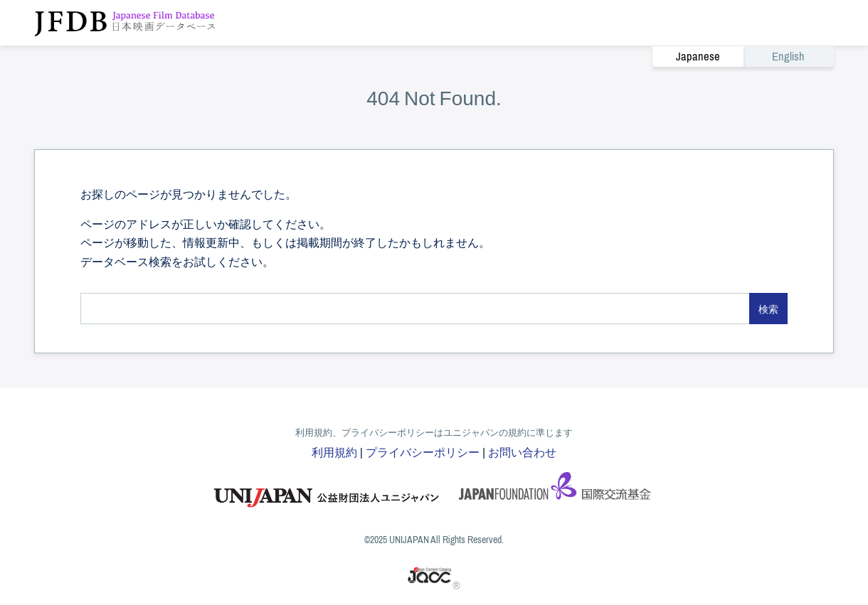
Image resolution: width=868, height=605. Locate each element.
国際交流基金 (555, 491)
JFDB (125, 23)
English (788, 57)
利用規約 (334, 451)
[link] (743, 56)
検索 (768, 309)
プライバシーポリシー (423, 451)
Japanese (698, 57)
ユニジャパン (327, 491)
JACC (430, 575)
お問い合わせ (522, 451)
